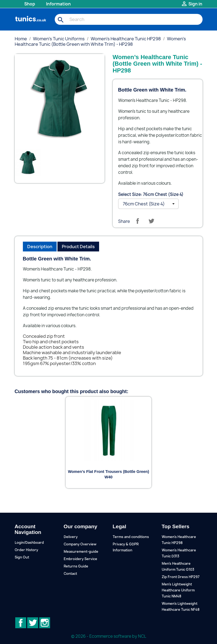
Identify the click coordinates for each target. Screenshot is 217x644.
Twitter (33, 623)
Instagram (45, 623)
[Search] (129, 19)
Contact (70, 574)
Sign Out (22, 557)
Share (137, 221)
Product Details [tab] (78, 247)
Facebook (21, 623)
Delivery (71, 537)
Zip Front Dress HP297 (181, 577)
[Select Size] (148, 204)
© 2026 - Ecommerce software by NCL (109, 636)
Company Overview (80, 544)
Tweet (151, 221)
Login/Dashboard (29, 543)
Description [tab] (40, 247)
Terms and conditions (131, 537)
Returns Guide (76, 566)
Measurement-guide (81, 552)
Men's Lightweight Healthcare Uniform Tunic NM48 (178, 590)
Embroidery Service (80, 559)
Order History (26, 550)
